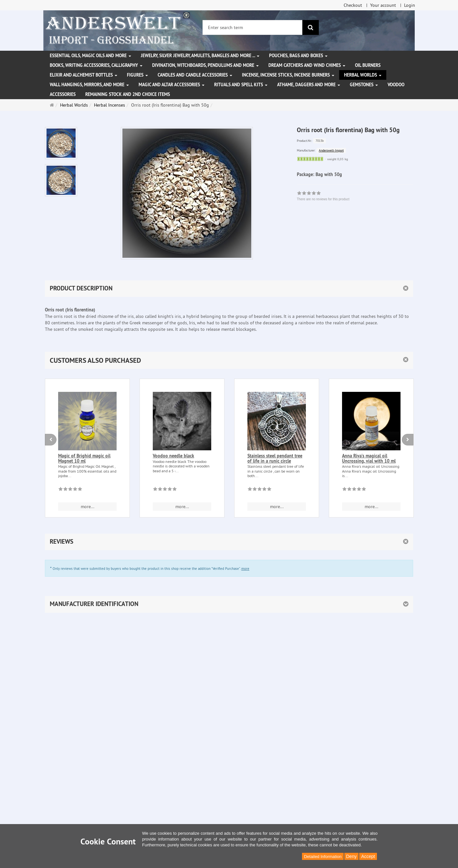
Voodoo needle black (173, 456)
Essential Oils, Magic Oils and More (90, 56)
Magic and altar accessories (172, 85)
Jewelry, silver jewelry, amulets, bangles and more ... (200, 56)
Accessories (63, 94)
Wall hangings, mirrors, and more (89, 85)
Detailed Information (323, 857)
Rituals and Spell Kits (241, 85)
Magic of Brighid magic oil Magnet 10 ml (84, 458)
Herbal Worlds (363, 75)
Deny (352, 856)
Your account (383, 5)
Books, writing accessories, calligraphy (96, 65)
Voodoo (396, 85)
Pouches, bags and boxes (298, 56)
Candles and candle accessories (195, 75)
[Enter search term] (253, 27)
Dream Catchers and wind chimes (307, 65)
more (245, 569)
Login (410, 5)
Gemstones (364, 85)
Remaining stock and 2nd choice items (128, 94)
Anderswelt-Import (331, 150)
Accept (368, 856)
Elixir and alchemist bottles (83, 75)
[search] (311, 27)
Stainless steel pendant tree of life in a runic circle (275, 458)
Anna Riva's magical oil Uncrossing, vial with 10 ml (369, 458)
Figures (137, 75)
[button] (229, 360)
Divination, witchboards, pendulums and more (205, 65)
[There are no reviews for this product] (70, 490)
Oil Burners (368, 65)
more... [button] (88, 507)
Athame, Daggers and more (309, 85)
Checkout (353, 5)
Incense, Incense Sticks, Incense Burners (288, 75)
